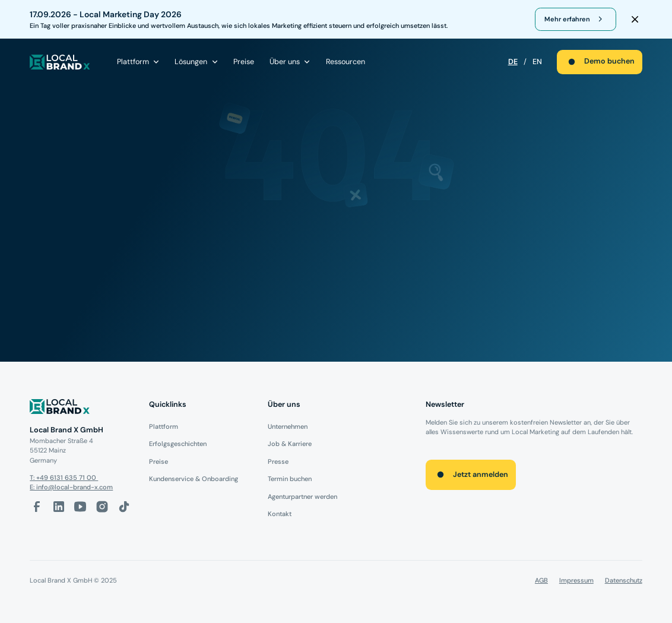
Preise (244, 62)
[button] (139, 61)
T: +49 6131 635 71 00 (64, 477)
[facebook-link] (37, 507)
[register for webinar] (576, 20)
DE (513, 62)
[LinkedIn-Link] (59, 507)
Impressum (576, 580)
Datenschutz (624, 580)
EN (537, 62)
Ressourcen (345, 62)
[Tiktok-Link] (124, 507)
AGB (541, 580)
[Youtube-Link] (80, 507)
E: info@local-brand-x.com (71, 487)
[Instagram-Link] (102, 507)
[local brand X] (60, 62)
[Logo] (82, 408)
